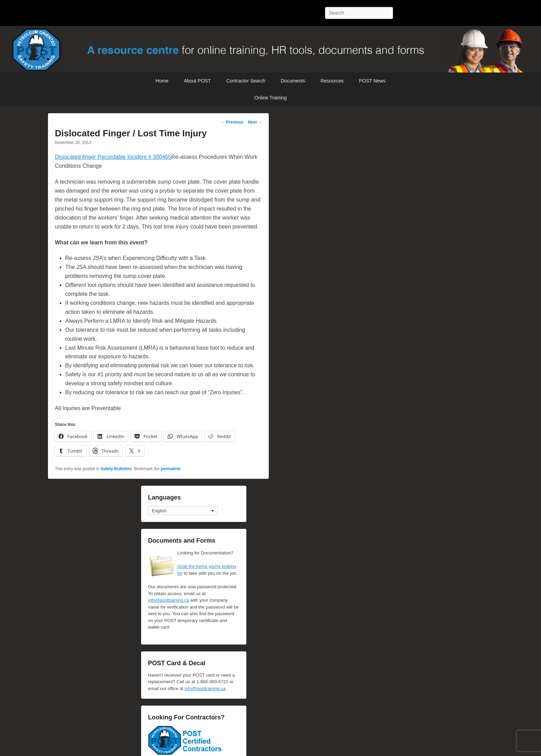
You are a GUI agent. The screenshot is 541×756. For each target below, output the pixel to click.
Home (162, 81)
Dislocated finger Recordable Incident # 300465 (113, 157)
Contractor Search (246, 81)
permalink (171, 469)
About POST (198, 81)
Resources (332, 81)
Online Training (270, 98)
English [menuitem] (159, 511)
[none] (183, 511)
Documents (293, 81)
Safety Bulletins (116, 469)
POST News (372, 81)
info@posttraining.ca (169, 600)
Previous (232, 122)
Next (255, 122)
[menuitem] (183, 511)
